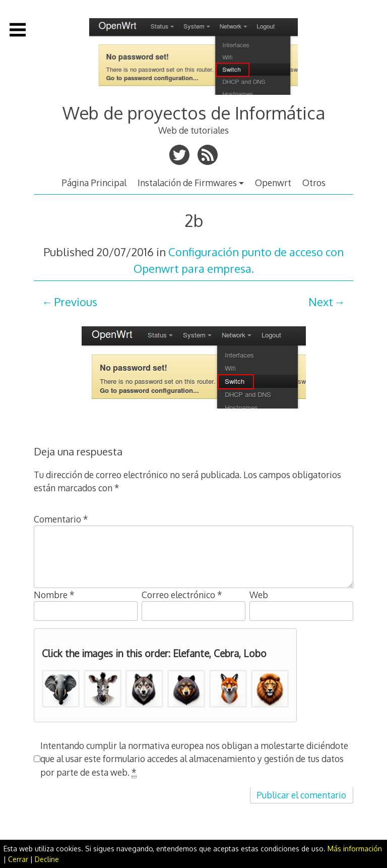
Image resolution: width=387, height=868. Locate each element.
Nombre (54, 595)
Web (259, 595)
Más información (355, 849)
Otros (314, 183)
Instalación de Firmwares (187, 183)
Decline (47, 859)
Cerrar (18, 859)
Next (321, 302)
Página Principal (94, 183)
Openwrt (273, 183)
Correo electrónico (182, 595)
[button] (61, 689)
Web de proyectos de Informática (194, 113)
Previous (76, 302)
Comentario (61, 519)
